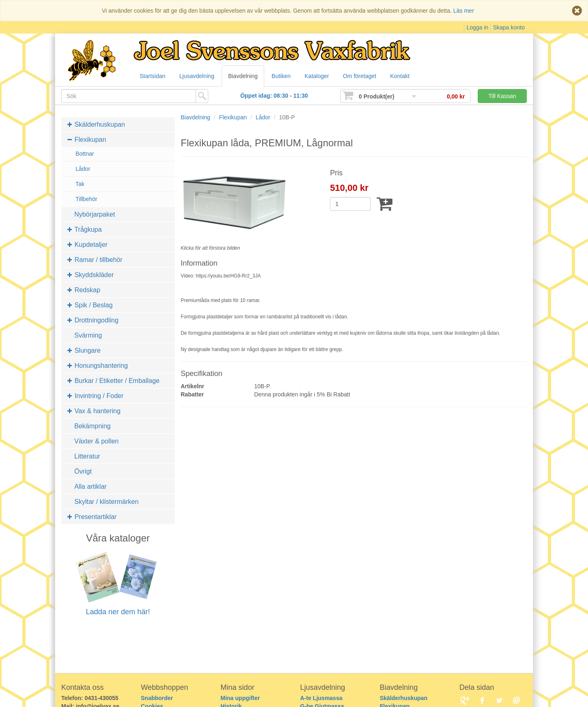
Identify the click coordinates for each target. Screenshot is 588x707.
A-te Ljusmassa (321, 698)
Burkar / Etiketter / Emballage (114, 381)
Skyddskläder (91, 275)
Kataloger (317, 76)
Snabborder (157, 698)
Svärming (88, 335)
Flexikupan (87, 140)
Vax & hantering (94, 411)
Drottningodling (93, 320)
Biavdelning (243, 76)
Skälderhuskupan (96, 124)
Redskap (84, 290)
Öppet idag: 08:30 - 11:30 (274, 96)
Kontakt (400, 76)
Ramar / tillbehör (95, 260)
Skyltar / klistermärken (106, 502)
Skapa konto (509, 27)
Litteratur (87, 456)
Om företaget (360, 76)
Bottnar (85, 154)
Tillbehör (86, 199)
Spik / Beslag (90, 305)
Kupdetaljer (87, 245)
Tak (80, 184)
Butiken (281, 76)
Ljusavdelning (197, 76)
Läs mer (464, 11)
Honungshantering (98, 366)
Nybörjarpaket (95, 214)
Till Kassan (502, 96)
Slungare (84, 350)
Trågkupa (85, 229)
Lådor (83, 169)
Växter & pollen (97, 441)
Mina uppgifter (240, 698)
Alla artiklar (90, 487)
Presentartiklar (92, 517)
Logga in (477, 27)
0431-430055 (101, 698)
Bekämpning (92, 426)
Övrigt (83, 471)
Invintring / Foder (96, 396)
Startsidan (153, 76)
